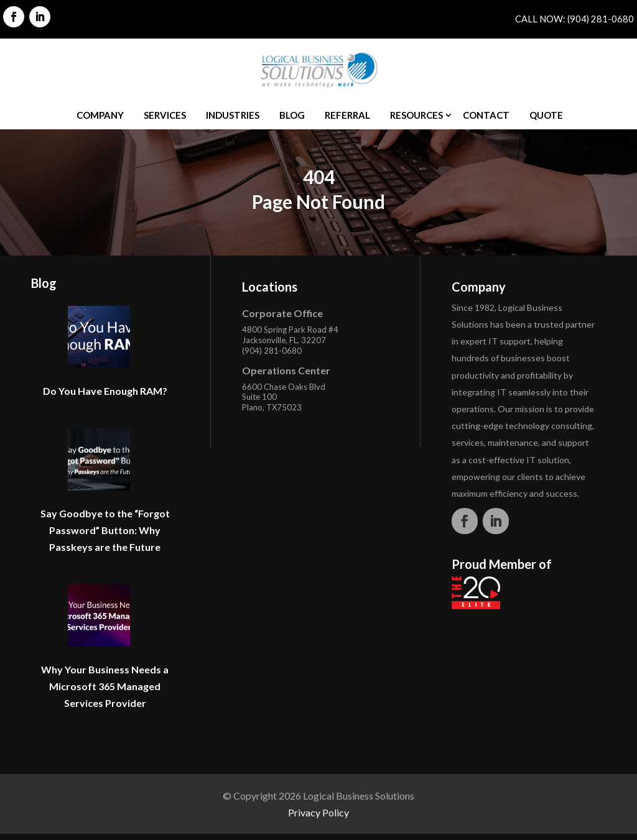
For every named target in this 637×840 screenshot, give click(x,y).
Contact (486, 115)
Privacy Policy (318, 812)
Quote (546, 115)
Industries (233, 115)
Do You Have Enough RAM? (105, 391)
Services (165, 115)
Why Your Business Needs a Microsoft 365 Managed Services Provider (105, 686)
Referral (347, 115)
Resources (416, 115)
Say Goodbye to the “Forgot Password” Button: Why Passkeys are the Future (105, 530)
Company (100, 115)
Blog (292, 115)
